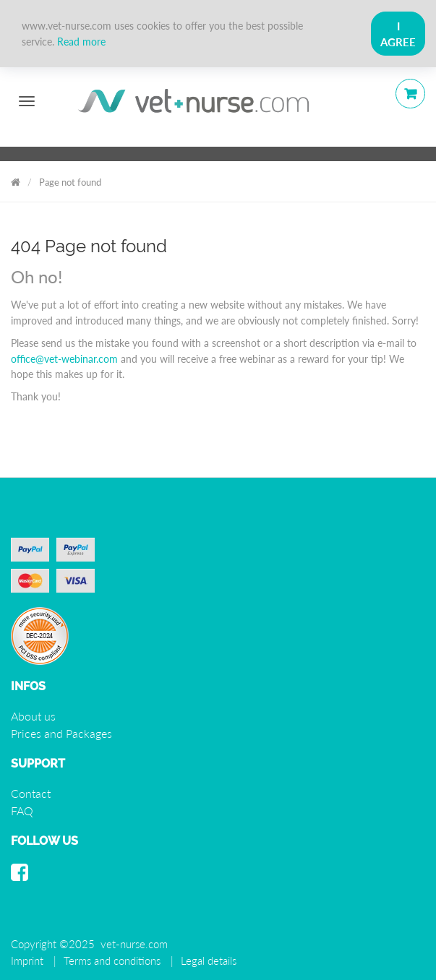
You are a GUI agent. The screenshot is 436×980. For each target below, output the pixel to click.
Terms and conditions (112, 960)
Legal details (209, 960)
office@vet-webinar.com (64, 359)
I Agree (398, 34)
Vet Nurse (16, 180)
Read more (81, 42)
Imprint (27, 960)
